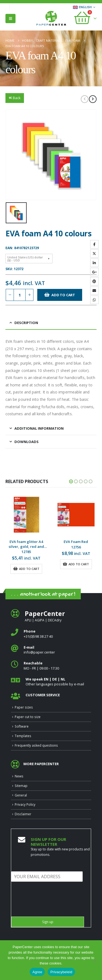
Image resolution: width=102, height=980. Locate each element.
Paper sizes (24, 707)
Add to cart (63, 295)
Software (22, 726)
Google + (94, 272)
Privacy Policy (25, 804)
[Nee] (95, 960)
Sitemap (21, 786)
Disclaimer (23, 814)
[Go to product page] (27, 515)
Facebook (94, 244)
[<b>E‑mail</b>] (51, 650)
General (21, 795)
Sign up (48, 922)
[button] (10, 19)
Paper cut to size (28, 717)
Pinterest (94, 281)
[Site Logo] (51, 19)
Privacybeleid (61, 972)
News (19, 776)
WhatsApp (94, 300)
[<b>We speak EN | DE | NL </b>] (51, 682)
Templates (23, 736)
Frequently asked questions (36, 745)
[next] (93, 99)
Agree (37, 972)
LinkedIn (94, 263)
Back (15, 98)
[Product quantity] (20, 295)
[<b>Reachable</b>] (51, 666)
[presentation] (52, 908)
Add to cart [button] (29, 569)
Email (94, 291)
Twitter (94, 254)
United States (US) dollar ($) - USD (25, 259)
